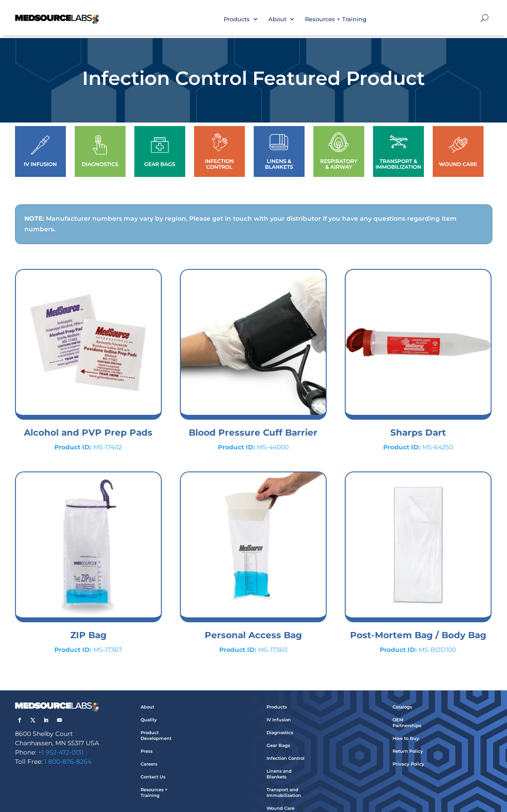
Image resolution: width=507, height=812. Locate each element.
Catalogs (402, 698)
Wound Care (280, 799)
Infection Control (286, 749)
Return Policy (408, 742)
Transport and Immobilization (284, 784)
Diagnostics (280, 724)
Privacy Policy (408, 755)
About (277, 19)
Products (237, 19)
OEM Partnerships (407, 714)
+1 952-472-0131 (61, 743)
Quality (149, 711)
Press (147, 742)
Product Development (156, 727)
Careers (149, 755)
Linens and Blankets (279, 765)
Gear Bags (278, 737)
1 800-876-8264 (68, 753)
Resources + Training (336, 19)
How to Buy (406, 730)
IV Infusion (279, 711)
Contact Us (153, 768)
